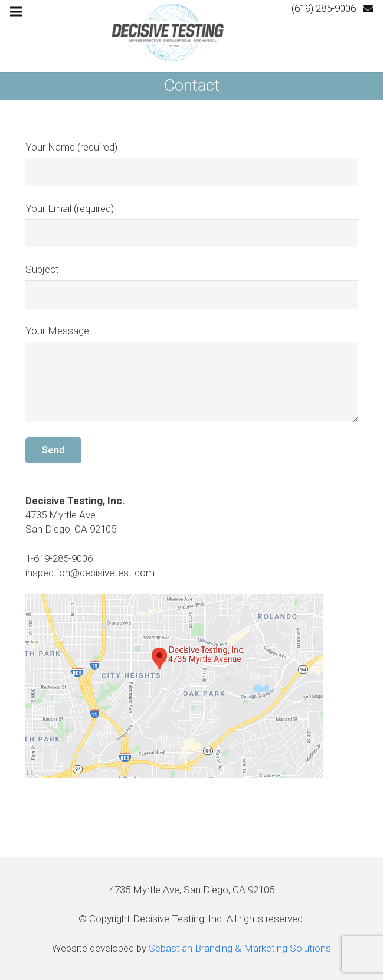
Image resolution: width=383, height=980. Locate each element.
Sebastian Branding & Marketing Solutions (240, 948)
